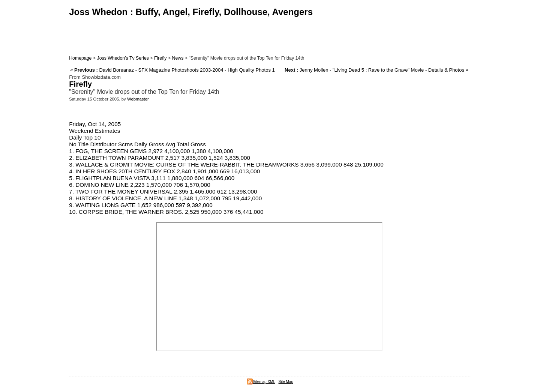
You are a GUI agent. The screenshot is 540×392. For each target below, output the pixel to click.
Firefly (160, 58)
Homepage (80, 58)
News (178, 58)
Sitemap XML (261, 382)
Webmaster (138, 99)
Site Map (286, 382)
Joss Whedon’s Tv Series (123, 58)
